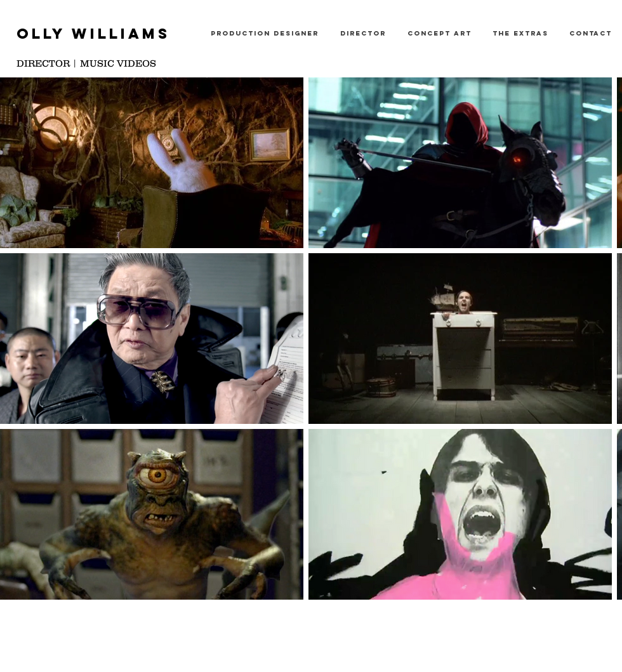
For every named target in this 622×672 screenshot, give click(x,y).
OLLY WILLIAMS (93, 34)
